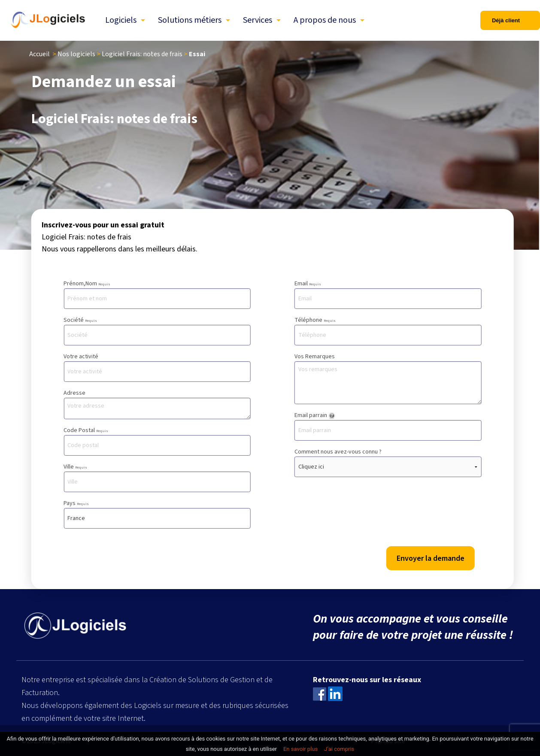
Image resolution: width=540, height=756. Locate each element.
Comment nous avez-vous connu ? (388, 462)
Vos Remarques (388, 378)
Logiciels (121, 20)
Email (388, 294)
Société (157, 331)
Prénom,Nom (157, 294)
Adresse (157, 404)
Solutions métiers (190, 20)
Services (258, 20)
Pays (157, 514)
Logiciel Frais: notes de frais (142, 54)
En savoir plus (300, 749)
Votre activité (157, 367)
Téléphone (388, 331)
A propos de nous (325, 20)
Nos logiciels (76, 54)
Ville (157, 477)
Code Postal (157, 441)
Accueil (39, 54)
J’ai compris (339, 749)
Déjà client (506, 20)
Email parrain (388, 426)
